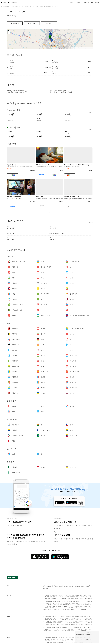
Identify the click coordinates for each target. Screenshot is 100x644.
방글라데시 (68, 595)
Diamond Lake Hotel (14, 196)
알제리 (69, 609)
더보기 (91, 112)
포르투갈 (87, 605)
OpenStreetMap (79, 48)
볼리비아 (65, 608)
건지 (54, 603)
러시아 (81, 606)
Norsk (82, 587)
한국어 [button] (97, 3)
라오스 (78, 597)
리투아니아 (87, 603)
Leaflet (73, 48)
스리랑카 (82, 597)
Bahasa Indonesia (82, 585)
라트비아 (50, 605)
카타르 (68, 598)
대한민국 (67, 597)
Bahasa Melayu (73, 585)
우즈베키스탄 (60, 600)
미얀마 (87, 597)
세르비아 (49, 606)
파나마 (46, 608)
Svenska (87, 587)
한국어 (64, 585)
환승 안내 (72, 3)
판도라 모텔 (40, 196)
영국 (51, 603)
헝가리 (62, 603)
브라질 (50, 609)
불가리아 (59, 602)
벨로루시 (71, 606)
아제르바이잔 (61, 595)
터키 (48, 600)
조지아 (82, 595)
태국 (86, 598)
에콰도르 (85, 608)
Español (66, 587)
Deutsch (61, 587)
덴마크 (78, 602)
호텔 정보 (79, 3)
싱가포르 (82, 598)
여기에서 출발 (15, 23)
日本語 (44, 585)
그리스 (58, 603)
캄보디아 (62, 597)
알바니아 (81, 600)
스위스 (64, 602)
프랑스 (47, 603)
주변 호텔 (49, 23)
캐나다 (86, 606)
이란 (54, 597)
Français (56, 587)
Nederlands (45, 588)
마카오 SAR (47, 598)
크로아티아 (67, 603)
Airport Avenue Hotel (72, 196)
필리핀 (59, 598)
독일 (74, 602)
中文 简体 (59, 585)
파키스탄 (64, 598)
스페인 (88, 602)
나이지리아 (83, 609)
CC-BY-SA (91, 48)
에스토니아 (83, 602)
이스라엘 (47, 597)
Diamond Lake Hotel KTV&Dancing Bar (78, 165)
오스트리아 (87, 600)
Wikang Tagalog (49, 587)
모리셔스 (78, 609)
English (48, 585)
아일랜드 (73, 603)
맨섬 (77, 603)
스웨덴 (53, 606)
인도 (51, 597)
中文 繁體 (54, 585)
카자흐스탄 (73, 597)
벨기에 (54, 602)
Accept (87, 639)
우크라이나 (76, 606)
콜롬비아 (73, 608)
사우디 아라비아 (75, 598)
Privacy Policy (80, 636)
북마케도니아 (66, 605)
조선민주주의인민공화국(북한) (71, 600)
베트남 (55, 600)
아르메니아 (55, 595)
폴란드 (82, 605)
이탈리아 (81, 603)
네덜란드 (72, 605)
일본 (57, 597)
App (92, 3)
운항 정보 (86, 3)
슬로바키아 (65, 606)
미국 (50, 608)
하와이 (54, 608)
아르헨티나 (59, 608)
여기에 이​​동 (32, 23)
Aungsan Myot (16, 11)
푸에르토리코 (79, 608)
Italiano (71, 587)
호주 (63, 609)
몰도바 (54, 605)
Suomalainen (77, 587)
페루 (59, 609)
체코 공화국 (69, 602)
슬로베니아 (59, 606)
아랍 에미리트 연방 (47, 595)
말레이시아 (54, 598)
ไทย (68, 585)
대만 (51, 600)
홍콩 (85, 595)
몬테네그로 (60, 605)
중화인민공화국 (75, 595)
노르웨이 (78, 605)
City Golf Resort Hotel (44, 165)
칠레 (69, 608)
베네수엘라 (55, 609)
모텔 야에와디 (11, 165)
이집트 (73, 609)
